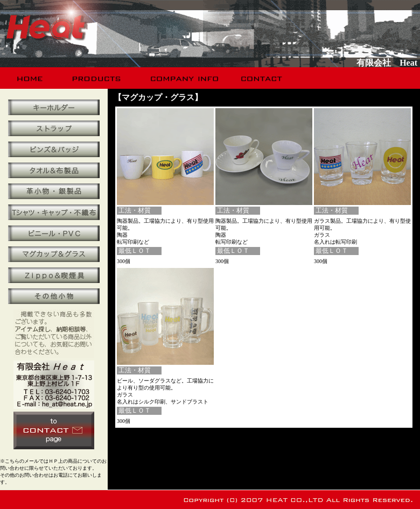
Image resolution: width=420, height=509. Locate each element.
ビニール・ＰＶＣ (54, 233)
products (98, 78)
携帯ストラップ (54, 128)
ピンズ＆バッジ (54, 149)
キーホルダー (54, 107)
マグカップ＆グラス (54, 254)
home (30, 78)
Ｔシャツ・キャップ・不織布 (54, 212)
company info (183, 78)
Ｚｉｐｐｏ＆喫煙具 (54, 275)
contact (262, 78)
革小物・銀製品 (54, 191)
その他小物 (54, 296)
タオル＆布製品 (54, 170)
